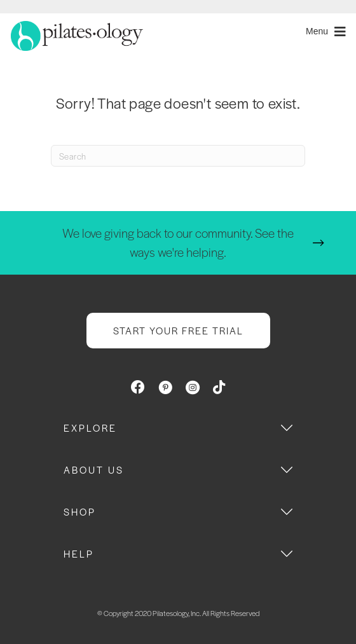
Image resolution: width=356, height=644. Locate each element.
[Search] (178, 156)
